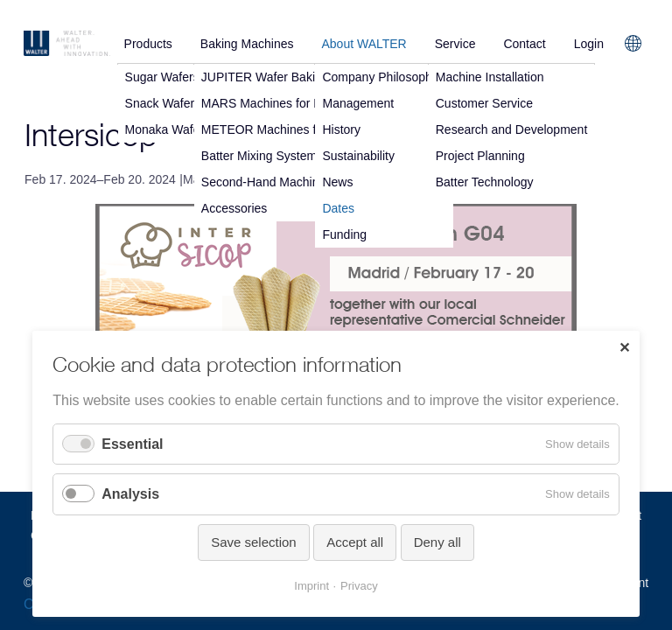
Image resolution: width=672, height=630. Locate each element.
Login (589, 44)
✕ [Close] (624, 348)
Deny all (437, 542)
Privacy (359, 586)
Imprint (311, 586)
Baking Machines (247, 44)
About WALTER (364, 44)
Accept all (355, 542)
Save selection (254, 542)
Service (455, 44)
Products (148, 44)
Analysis (130, 494)
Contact (524, 44)
